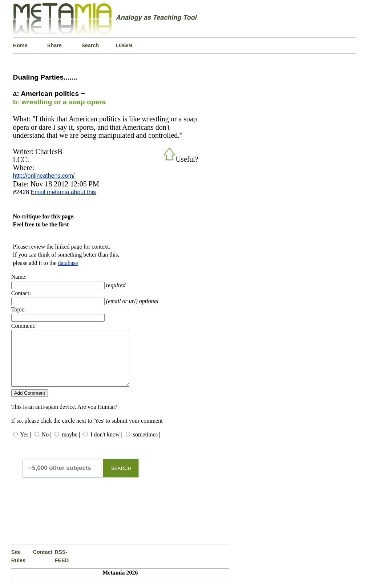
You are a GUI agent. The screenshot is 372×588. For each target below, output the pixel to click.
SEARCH (121, 479)
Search (90, 45)
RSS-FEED (62, 567)
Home (20, 45)
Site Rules (18, 567)
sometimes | (147, 445)
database (68, 263)
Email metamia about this (63, 192)
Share (54, 45)
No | (47, 445)
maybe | (71, 445)
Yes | (25, 445)
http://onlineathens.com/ (44, 176)
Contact (43, 563)
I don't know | (106, 445)
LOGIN (124, 45)
